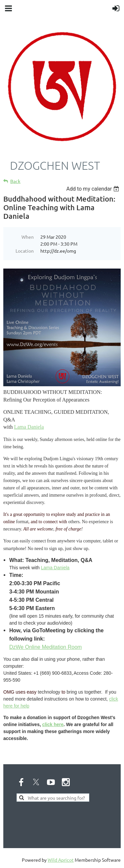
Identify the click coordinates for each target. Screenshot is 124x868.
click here (53, 724)
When (28, 237)
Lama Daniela (29, 427)
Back (15, 181)
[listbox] (93, 189)
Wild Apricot (61, 860)
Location (25, 251)
